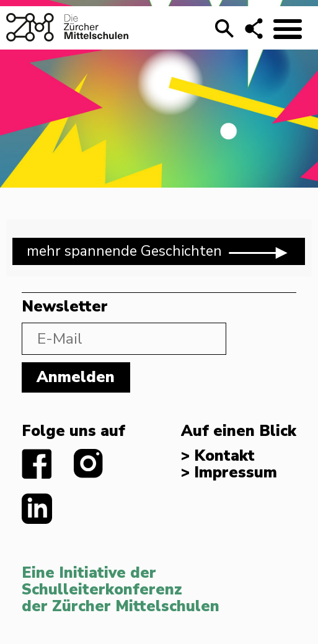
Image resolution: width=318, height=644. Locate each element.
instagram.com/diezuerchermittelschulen (89, 464)
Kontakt (224, 456)
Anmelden (76, 377)
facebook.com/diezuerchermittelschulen (37, 464)
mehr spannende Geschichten (159, 252)
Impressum (236, 473)
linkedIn (37, 509)
